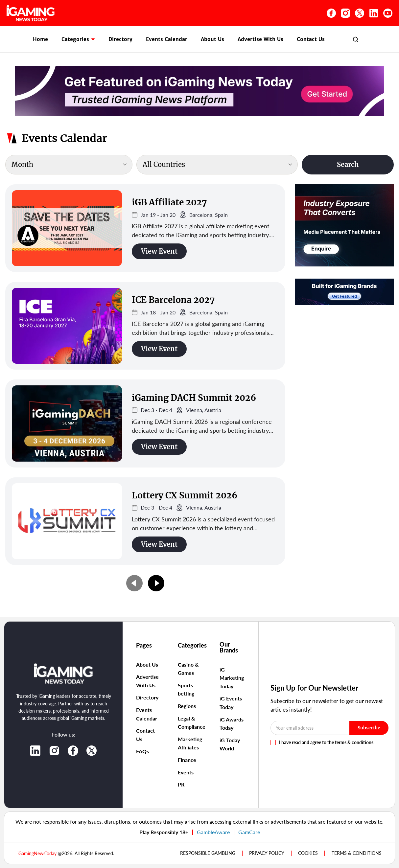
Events (186, 772)
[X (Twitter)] (360, 13)
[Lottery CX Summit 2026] (67, 521)
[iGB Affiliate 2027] (67, 228)
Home (40, 39)
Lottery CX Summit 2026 (185, 495)
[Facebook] (331, 13)
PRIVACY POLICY (267, 853)
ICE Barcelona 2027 (173, 300)
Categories (78, 39)
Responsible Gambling (208, 853)
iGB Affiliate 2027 (169, 202)
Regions (187, 706)
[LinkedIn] (374, 13)
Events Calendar (167, 39)
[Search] (356, 39)
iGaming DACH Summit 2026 (194, 398)
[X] (92, 751)
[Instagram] (345, 13)
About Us (212, 39)
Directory (120, 39)
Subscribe (369, 728)
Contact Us (311, 39)
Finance (187, 760)
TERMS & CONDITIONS (357, 853)
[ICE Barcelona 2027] (67, 326)
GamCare (249, 832)
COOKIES (308, 853)
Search (348, 164)
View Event (159, 251)
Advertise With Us (260, 39)
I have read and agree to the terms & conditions (326, 742)
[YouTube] (388, 13)
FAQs (142, 751)
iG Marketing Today (232, 678)
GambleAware (213, 832)
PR (181, 784)
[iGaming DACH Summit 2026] (67, 423)
